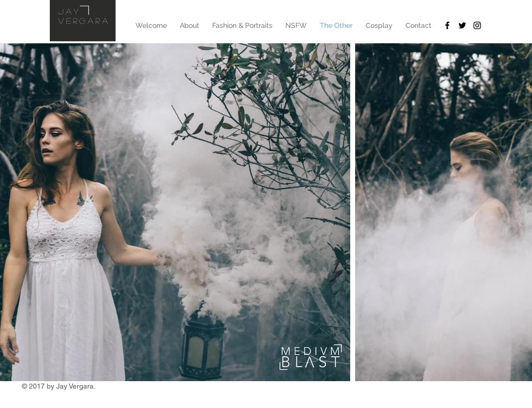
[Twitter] (462, 25)
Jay (69, 11)
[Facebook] (447, 25)
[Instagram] (477, 25)
